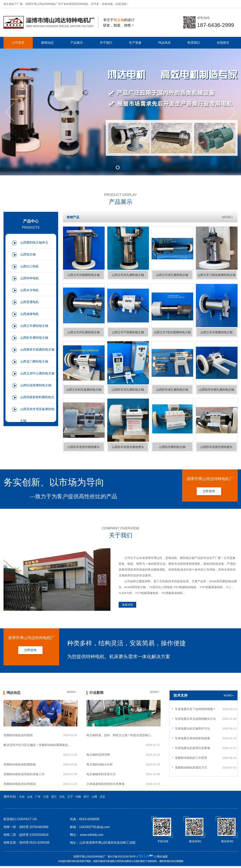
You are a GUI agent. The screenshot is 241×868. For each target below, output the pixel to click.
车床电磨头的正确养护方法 (192, 728)
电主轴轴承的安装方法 (101, 774)
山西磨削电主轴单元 (34, 242)
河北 (62, 797)
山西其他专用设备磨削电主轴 (37, 411)
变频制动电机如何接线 (18, 735)
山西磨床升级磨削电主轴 (37, 350)
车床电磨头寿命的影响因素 (192, 738)
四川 (86, 797)
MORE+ (228, 217)
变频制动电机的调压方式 (191, 767)
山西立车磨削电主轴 (34, 326)
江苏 (46, 797)
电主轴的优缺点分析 (100, 764)
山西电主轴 (28, 254)
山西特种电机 (29, 278)
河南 (78, 797)
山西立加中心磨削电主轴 (37, 373)
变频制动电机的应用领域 (20, 784)
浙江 (54, 797)
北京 (102, 797)
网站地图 (162, 856)
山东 (30, 797)
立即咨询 (209, 491)
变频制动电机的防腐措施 (20, 764)
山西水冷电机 (29, 290)
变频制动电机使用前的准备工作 (24, 774)
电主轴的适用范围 (98, 755)
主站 (22, 797)
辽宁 (70, 797)
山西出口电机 (29, 266)
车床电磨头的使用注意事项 (192, 748)
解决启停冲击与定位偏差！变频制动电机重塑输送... (37, 745)
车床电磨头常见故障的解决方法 (195, 719)
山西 (94, 797)
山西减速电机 (29, 314)
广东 (38, 797)
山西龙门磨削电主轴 (34, 361)
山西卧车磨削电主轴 (34, 338)
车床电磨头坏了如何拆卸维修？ (195, 709)
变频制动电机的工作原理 (191, 758)
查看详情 (127, 605)
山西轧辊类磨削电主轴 (36, 385)
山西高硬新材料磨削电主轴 (37, 399)
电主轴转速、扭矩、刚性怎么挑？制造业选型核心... (120, 735)
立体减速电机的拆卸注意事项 (105, 784)
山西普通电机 (29, 302)
